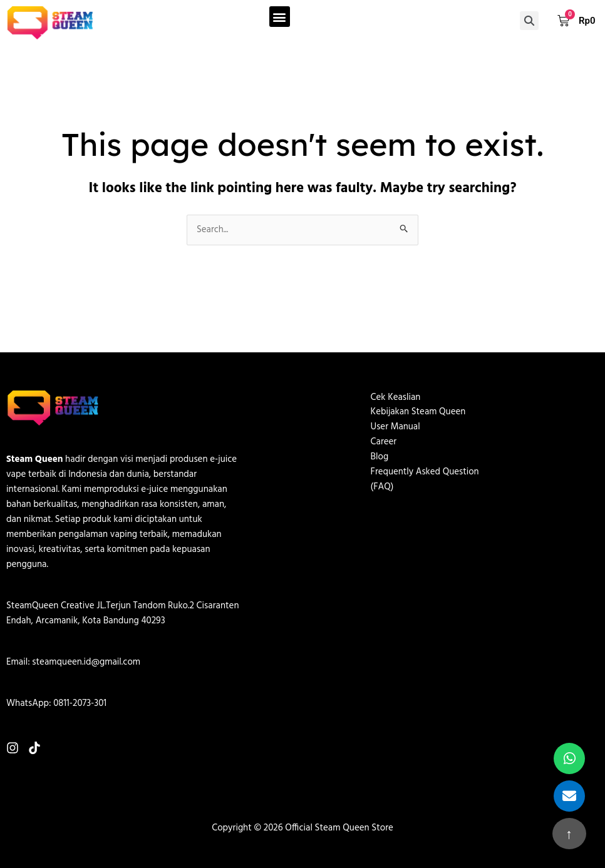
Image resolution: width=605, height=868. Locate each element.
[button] (280, 17)
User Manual (396, 428)
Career (384, 443)
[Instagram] (13, 748)
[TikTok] (34, 748)
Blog (380, 458)
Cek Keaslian (396, 398)
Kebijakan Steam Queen (419, 413)
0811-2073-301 (80, 703)
